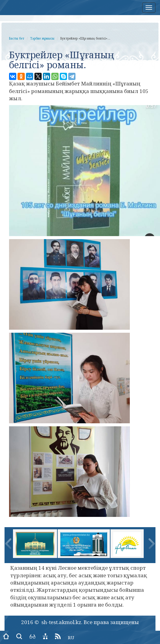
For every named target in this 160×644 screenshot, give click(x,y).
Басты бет (17, 38)
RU (71, 637)
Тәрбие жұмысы (42, 38)
